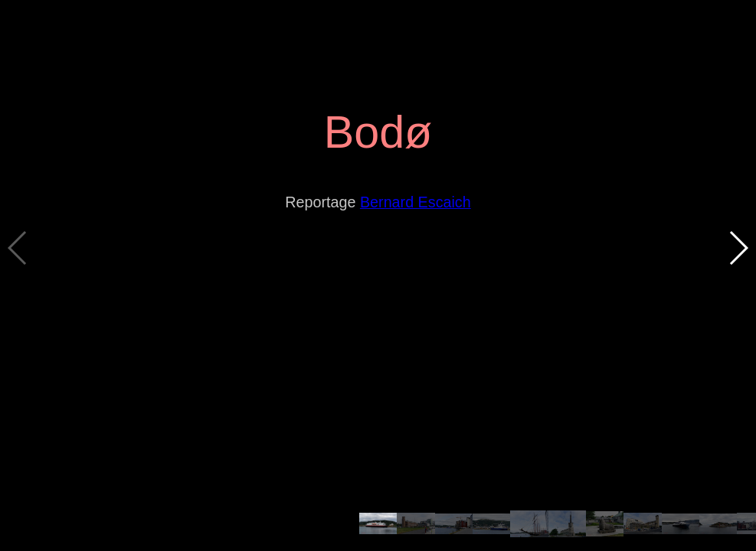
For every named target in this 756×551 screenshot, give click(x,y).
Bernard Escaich (416, 202)
